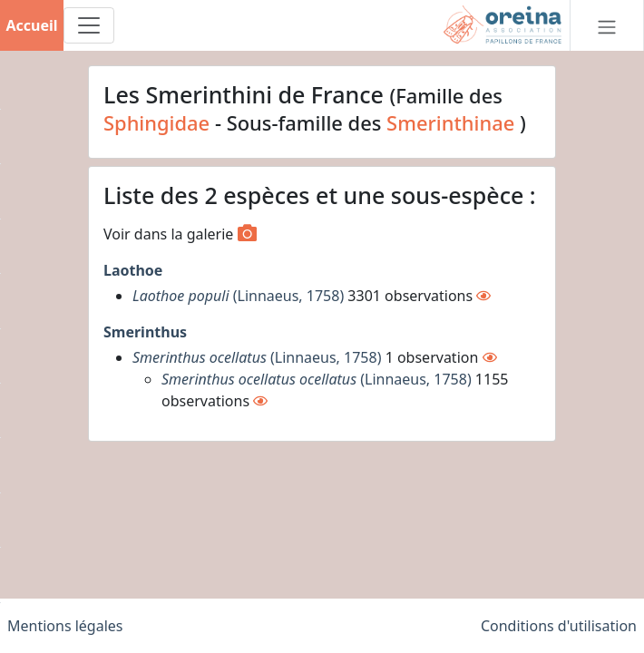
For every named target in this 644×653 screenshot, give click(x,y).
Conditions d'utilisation (559, 626)
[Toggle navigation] (89, 25)
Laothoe (133, 270)
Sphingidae (156, 123)
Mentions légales (65, 626)
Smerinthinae (450, 123)
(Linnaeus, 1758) (238, 296)
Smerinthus (145, 332)
